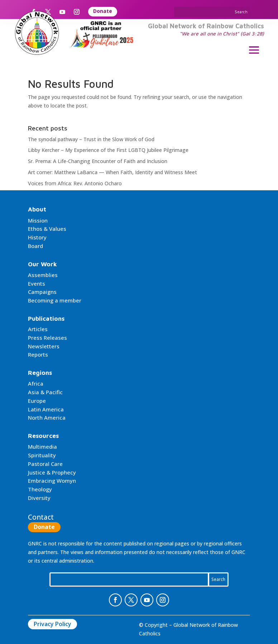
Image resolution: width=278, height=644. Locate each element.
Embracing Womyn (52, 481)
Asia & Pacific (45, 392)
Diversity (39, 498)
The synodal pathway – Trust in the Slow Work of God (91, 139)
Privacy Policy (52, 624)
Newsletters (44, 346)
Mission (38, 220)
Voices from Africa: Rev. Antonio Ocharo (75, 183)
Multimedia (42, 447)
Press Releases (47, 338)
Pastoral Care (45, 464)
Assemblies (43, 275)
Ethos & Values (47, 229)
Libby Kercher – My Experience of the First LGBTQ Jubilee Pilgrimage (108, 150)
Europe (37, 401)
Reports (38, 354)
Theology (40, 489)
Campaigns (42, 292)
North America (47, 418)
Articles (38, 329)
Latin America (46, 409)
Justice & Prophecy (52, 472)
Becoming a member (55, 300)
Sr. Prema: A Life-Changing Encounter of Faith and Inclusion (98, 161)
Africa (36, 383)
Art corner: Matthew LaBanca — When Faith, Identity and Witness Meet (112, 172)
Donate (103, 11)
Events (37, 283)
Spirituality (42, 455)
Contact (41, 517)
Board (35, 246)
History (37, 237)
